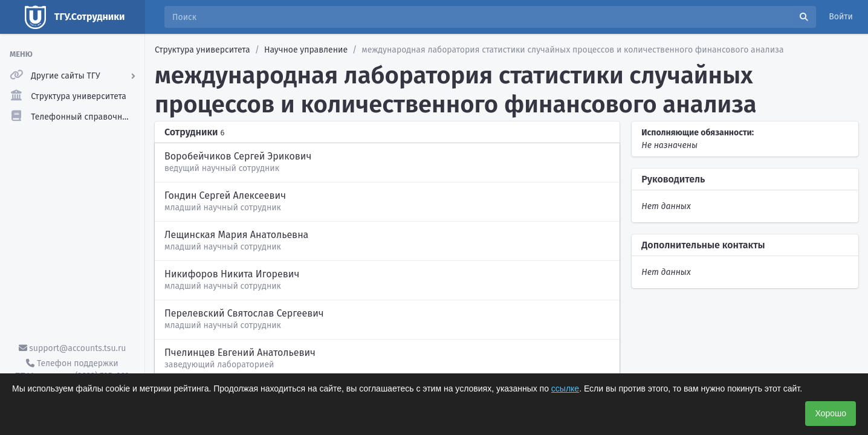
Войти (841, 17)
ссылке (565, 388)
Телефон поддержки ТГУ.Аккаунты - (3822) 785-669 (72, 370)
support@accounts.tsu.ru (73, 348)
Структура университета (202, 50)
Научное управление (306, 50)
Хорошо (831, 413)
